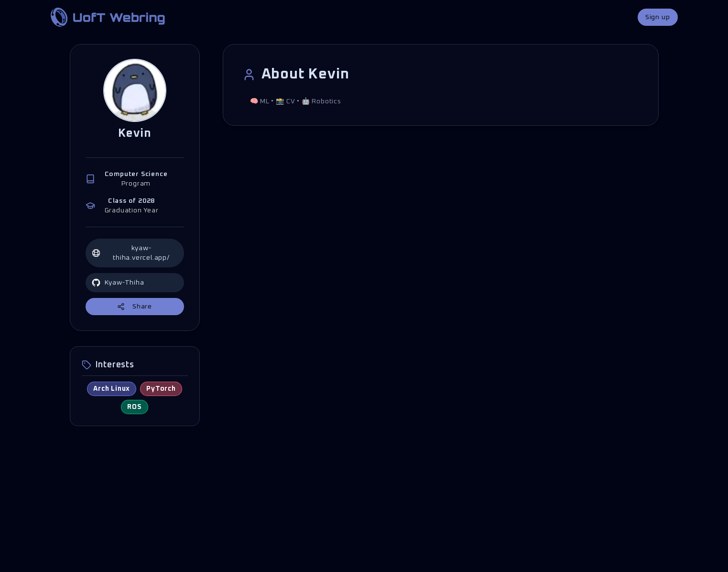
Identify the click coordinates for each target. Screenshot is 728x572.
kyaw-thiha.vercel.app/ (130, 253)
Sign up (658, 17)
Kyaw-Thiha (118, 283)
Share (135, 307)
